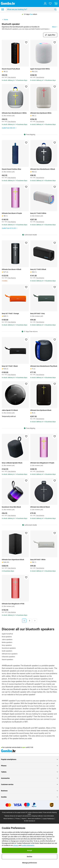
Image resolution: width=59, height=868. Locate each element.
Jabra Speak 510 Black (10, 410)
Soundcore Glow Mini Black (11, 507)
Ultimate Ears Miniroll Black (40, 507)
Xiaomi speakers (7, 659)
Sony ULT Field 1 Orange (10, 313)
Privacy (18, 819)
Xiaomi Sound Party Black (11, 69)
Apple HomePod (7, 634)
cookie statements (28, 845)
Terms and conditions (34, 819)
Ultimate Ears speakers (10, 654)
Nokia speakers (7, 642)
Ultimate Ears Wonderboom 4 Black (43, 169)
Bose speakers (7, 637)
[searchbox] (30, 9)
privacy (16, 845)
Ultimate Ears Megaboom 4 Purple (42, 463)
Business (29, 791)
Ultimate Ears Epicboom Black (41, 410)
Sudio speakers (7, 651)
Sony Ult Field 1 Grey (37, 313)
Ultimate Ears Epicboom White (41, 113)
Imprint (24, 819)
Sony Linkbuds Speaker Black (12, 463)
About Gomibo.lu (9, 819)
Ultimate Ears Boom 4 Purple (12, 213)
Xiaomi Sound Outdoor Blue (11, 169)
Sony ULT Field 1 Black (10, 366)
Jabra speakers (7, 639)
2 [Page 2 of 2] (30, 621)
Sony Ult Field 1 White (38, 560)
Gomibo (29, 797)
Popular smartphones (29, 759)
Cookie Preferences (48, 819)
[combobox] (31, 9)
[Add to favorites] (26, 42)
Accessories (29, 778)
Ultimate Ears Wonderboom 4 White (14, 113)
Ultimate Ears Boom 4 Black (11, 269)
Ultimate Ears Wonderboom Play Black (44, 366)
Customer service (29, 784)
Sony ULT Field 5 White (38, 213)
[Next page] (35, 621)
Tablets (29, 772)
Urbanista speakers (8, 657)
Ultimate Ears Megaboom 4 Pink (13, 604)
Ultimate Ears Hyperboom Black (13, 560)
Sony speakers (7, 645)
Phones (29, 766)
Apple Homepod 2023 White (40, 69)
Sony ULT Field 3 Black (38, 269)
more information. (49, 816)
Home (5, 20)
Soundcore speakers (9, 648)
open (24, 747)
